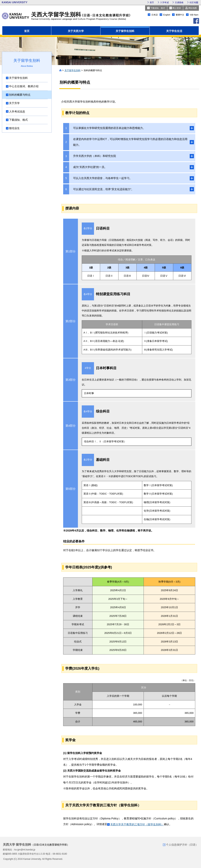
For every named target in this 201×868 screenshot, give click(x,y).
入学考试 (164, 2)
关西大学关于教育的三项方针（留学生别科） (137, 824)
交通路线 (179, 2)
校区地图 (194, 2)
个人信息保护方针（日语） (182, 845)
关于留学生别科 (73, 70)
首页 (152, 2)
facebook (196, 21)
